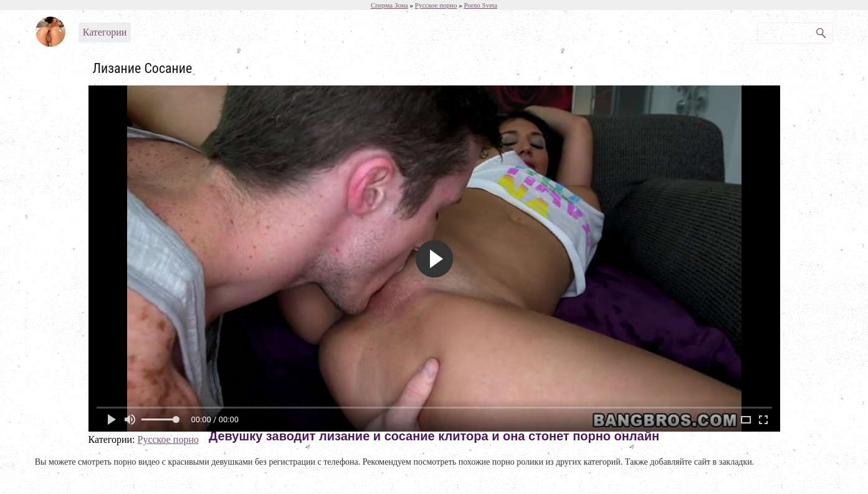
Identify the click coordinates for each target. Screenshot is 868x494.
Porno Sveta (480, 5)
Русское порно (168, 439)
